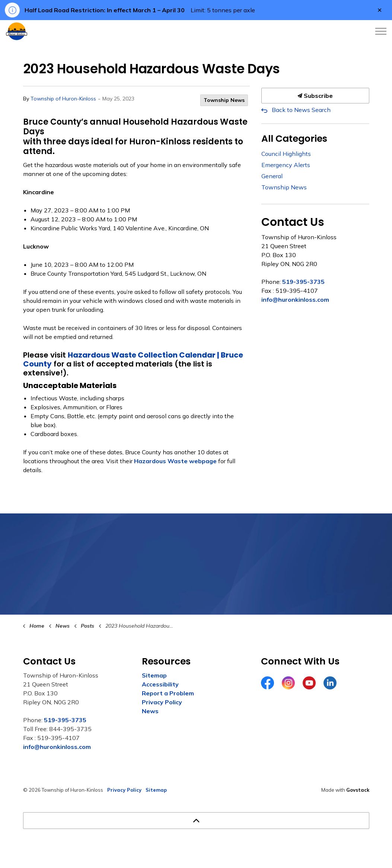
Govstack (358, 790)
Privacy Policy (162, 702)
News (150, 711)
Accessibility (160, 684)
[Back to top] (196, 821)
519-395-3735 (303, 282)
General (272, 176)
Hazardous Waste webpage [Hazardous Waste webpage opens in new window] (175, 461)
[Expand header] (381, 31)
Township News (224, 100)
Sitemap (154, 675)
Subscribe (315, 96)
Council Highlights (286, 154)
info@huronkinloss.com (295, 300)
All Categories (294, 139)
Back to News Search (301, 110)
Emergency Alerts (286, 165)
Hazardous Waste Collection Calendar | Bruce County (133, 359)
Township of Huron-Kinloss (63, 99)
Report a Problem (168, 693)
